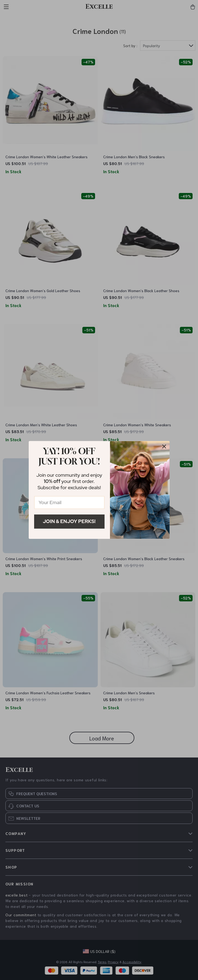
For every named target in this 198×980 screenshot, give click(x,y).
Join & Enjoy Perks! (69, 521)
